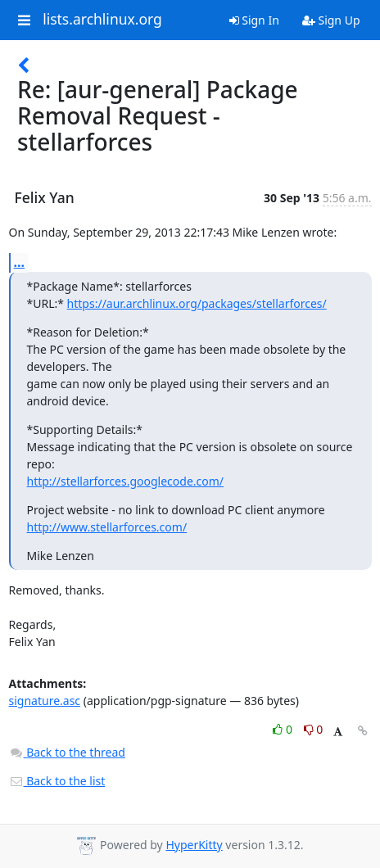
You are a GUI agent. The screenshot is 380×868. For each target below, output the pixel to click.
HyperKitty (194, 845)
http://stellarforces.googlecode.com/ (126, 481)
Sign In (254, 20)
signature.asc (45, 701)
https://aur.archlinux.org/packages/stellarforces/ (197, 303)
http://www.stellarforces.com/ (107, 527)
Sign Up (331, 20)
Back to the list (57, 781)
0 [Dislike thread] (314, 729)
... (20, 262)
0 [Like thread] (284, 729)
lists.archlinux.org (102, 20)
